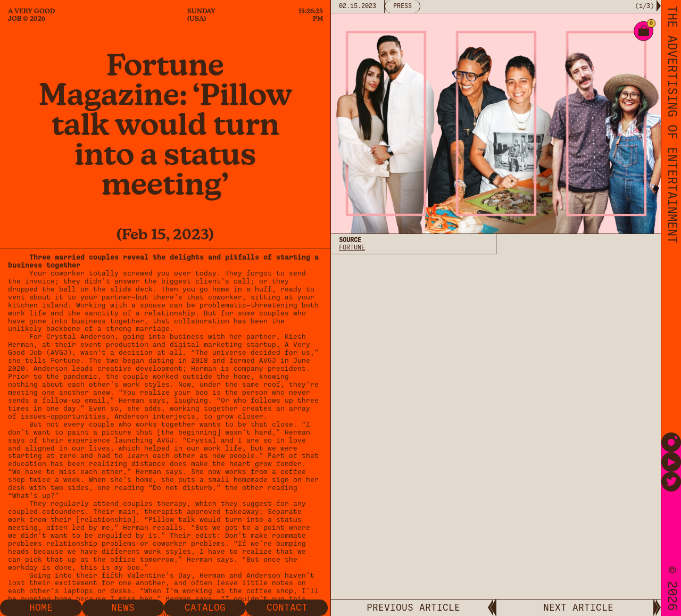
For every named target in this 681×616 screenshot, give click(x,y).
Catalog (205, 607)
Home (41, 607)
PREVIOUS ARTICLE (413, 607)
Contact (287, 607)
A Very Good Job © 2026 (31, 15)
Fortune (352, 247)
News (123, 607)
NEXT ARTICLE (578, 607)
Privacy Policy (364, 373)
